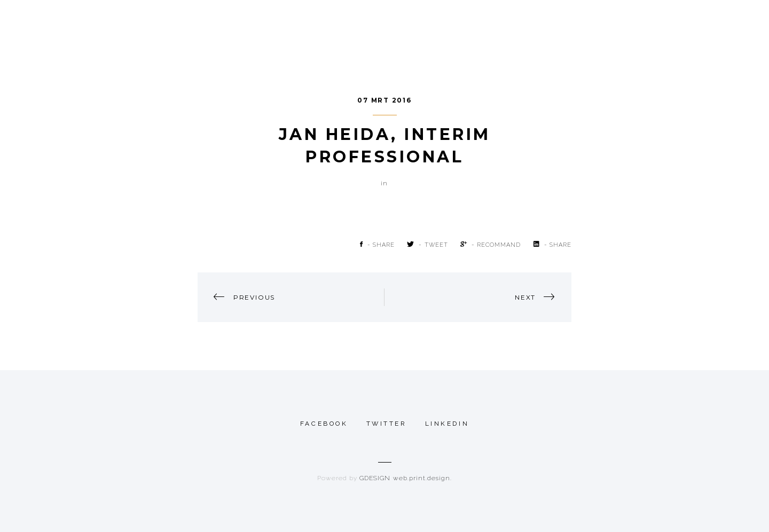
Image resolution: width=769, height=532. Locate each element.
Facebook (324, 424)
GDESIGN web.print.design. (406, 478)
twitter (387, 424)
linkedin (447, 424)
